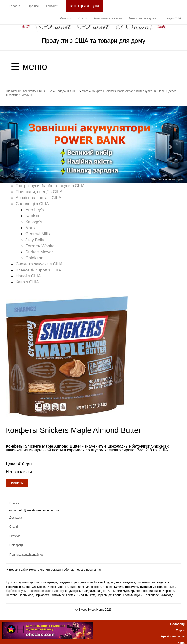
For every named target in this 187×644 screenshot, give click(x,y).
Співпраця (16, 545)
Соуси (180, 630)
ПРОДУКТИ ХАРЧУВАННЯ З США (29, 91)
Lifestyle (15, 536)
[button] (14, 144)
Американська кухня (108, 18)
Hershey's (35, 210)
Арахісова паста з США (38, 198)
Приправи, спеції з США (39, 192)
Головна (15, 6)
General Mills (38, 234)
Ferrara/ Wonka (40, 246)
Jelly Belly (35, 240)
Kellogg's (34, 222)
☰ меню (29, 66)
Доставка (16, 518)
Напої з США (28, 276)
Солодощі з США (67, 91)
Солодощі (177, 624)
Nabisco (33, 216)
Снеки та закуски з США (39, 264)
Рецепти (65, 18)
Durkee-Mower (39, 252)
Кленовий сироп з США (38, 270)
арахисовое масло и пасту (46, 591)
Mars (85, 91)
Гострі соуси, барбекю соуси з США (50, 186)
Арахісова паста (173, 636)
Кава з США (27, 282)
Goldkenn (34, 258)
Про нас (33, 6)
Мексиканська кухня (142, 18)
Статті (83, 18)
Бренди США (172, 18)
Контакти (52, 6)
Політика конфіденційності (28, 555)
